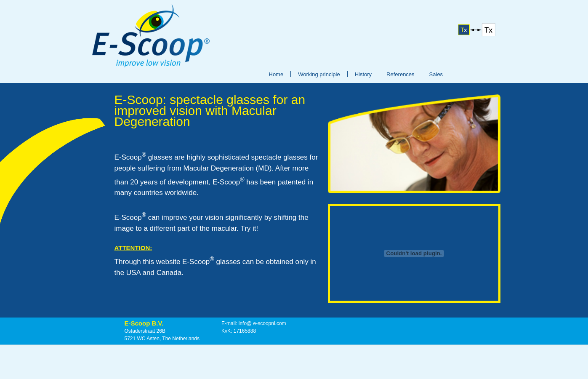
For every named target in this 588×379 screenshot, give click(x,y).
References (400, 74)
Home (276, 74)
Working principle (319, 74)
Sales (436, 74)
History (363, 74)
